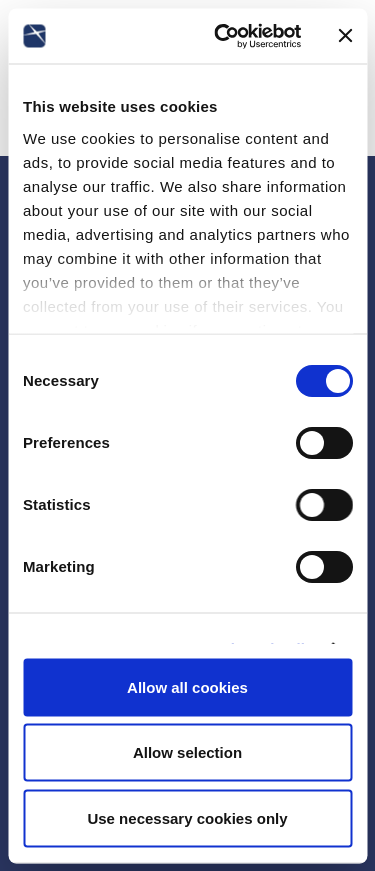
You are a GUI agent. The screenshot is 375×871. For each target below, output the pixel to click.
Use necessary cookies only (187, 817)
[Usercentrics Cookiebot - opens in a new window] (223, 36)
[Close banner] (345, 36)
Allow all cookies (187, 686)
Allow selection (187, 752)
